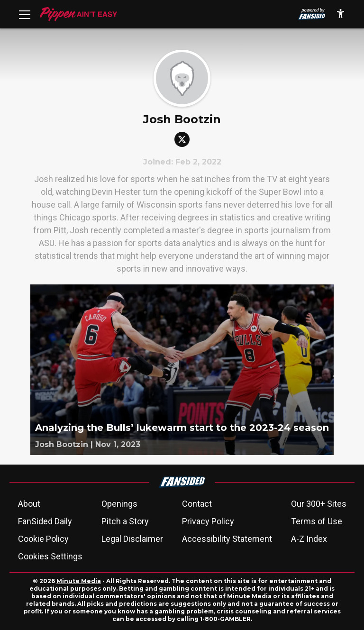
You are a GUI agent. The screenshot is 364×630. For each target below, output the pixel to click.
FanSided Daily (45, 521)
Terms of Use (317, 521)
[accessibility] (341, 14)
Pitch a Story (125, 521)
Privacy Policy (208, 521)
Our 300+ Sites (319, 504)
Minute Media (79, 581)
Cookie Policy (43, 539)
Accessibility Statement (227, 539)
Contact (197, 504)
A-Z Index (309, 539)
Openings (119, 504)
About (29, 504)
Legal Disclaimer (132, 539)
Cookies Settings (50, 556)
